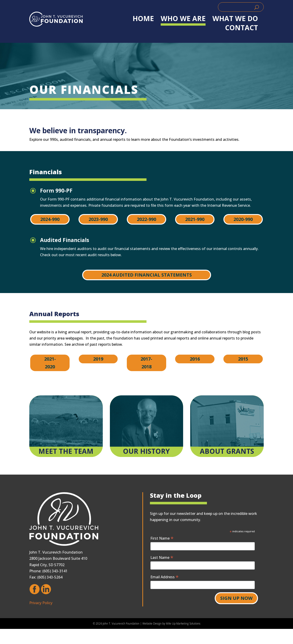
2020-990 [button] (243, 219)
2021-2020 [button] (50, 363)
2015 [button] (243, 359)
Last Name (162, 557)
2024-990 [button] (50, 219)
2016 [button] (195, 359)
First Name (162, 538)
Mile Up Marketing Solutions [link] (183, 624)
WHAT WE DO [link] (235, 19)
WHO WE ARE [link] (183, 19)
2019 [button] (98, 359)
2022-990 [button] (146, 219)
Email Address (164, 577)
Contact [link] (241, 28)
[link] (56, 19)
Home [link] (143, 19)
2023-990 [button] (98, 219)
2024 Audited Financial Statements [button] (147, 275)
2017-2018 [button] (146, 363)
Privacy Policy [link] (41, 603)
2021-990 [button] (195, 219)
